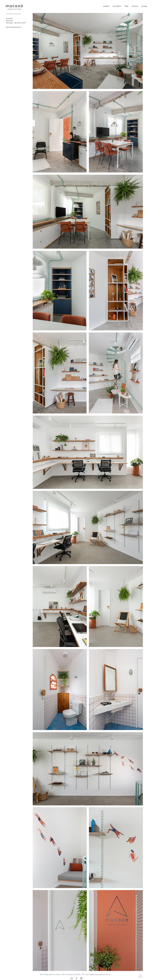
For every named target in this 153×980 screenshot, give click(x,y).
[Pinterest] (81, 978)
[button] (106, 6)
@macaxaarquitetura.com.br (101, 974)
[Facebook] (76, 978)
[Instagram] (72, 978)
